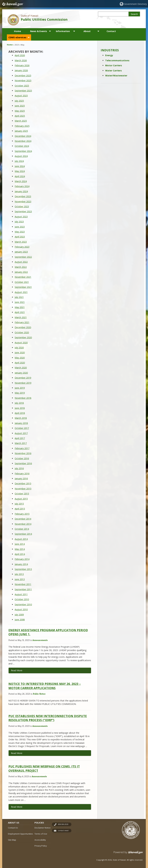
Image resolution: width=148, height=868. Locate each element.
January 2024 (21, 191)
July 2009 (19, 615)
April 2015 (20, 509)
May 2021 (20, 307)
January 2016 (21, 478)
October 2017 (22, 428)
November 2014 (23, 524)
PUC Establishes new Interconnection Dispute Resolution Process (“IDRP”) (48, 718)
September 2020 (23, 337)
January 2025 (21, 131)
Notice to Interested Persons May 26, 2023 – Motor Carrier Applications (45, 686)
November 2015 (23, 489)
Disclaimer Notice (43, 828)
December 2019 (23, 378)
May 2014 (20, 549)
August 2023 (21, 217)
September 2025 (23, 91)
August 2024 (21, 156)
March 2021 (21, 317)
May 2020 (20, 358)
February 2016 (22, 474)
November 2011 (23, 584)
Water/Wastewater (116, 76)
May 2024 (20, 171)
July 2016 (19, 468)
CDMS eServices (17, 37)
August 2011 (21, 594)
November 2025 (23, 80)
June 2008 (20, 620)
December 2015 (23, 483)
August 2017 (21, 433)
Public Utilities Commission (44, 19)
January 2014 (21, 564)
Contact (111, 31)
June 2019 (20, 388)
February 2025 (22, 126)
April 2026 (20, 55)
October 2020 (22, 332)
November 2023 (23, 201)
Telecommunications (117, 60)
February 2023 (22, 247)
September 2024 (23, 151)
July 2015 (19, 504)
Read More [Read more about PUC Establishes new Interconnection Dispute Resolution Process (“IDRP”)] (17, 753)
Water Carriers (113, 71)
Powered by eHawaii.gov (128, 854)
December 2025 (23, 76)
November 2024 (23, 141)
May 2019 (20, 393)
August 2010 (21, 609)
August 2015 (21, 499)
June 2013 (20, 579)
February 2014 (22, 559)
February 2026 (22, 65)
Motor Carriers (114, 65)
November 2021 (23, 277)
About (87, 31)
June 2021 (20, 302)
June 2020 (20, 353)
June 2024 (20, 166)
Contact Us (13, 828)
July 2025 (19, 101)
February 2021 (22, 322)
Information (63, 31)
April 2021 (20, 312)
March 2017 (21, 443)
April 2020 (20, 363)
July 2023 (19, 222)
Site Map (12, 840)
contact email (63, 831)
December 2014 (23, 519)
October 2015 (22, 494)
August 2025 (21, 96)
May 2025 (20, 111)
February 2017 (22, 448)
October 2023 (22, 206)
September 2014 (23, 534)
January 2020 (21, 373)
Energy (109, 55)
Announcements (40, 640)
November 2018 (23, 398)
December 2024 (23, 136)
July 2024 (19, 161)
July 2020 (19, 348)
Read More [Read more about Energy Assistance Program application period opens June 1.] (17, 670)
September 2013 (23, 569)
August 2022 (21, 262)
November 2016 (23, 453)
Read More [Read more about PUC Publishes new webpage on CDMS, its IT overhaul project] (17, 807)
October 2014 (22, 529)
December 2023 (23, 196)
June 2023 (20, 227)
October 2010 (22, 599)
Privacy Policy (41, 846)
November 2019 (23, 383)
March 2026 (21, 60)
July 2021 (19, 297)
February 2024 (22, 186)
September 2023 (23, 211)
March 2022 (21, 267)
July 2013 (19, 574)
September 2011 (23, 589)
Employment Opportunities (21, 834)
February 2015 (22, 514)
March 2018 (21, 418)
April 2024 (20, 176)
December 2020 (23, 327)
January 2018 (21, 423)
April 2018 (20, 413)
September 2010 (23, 604)
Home (17, 31)
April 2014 (20, 554)
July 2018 (19, 403)
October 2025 (22, 86)
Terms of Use (41, 834)
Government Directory (135, 4)
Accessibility (40, 840)
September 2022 (23, 257)
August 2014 (21, 539)
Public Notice (39, 694)
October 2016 (22, 458)
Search (134, 14)
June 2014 (20, 544)
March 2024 (21, 181)
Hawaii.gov (12, 4)
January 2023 (21, 252)
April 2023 (20, 237)
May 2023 (20, 232)
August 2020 (21, 343)
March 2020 (21, 368)
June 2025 (20, 106)
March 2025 (21, 121)
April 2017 (20, 438)
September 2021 (23, 287)
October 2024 (22, 146)
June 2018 (20, 408)
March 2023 (21, 242)
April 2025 (20, 116)
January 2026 (21, 70)
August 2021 (21, 292)
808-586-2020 (63, 824)
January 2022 (21, 272)
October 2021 (22, 282)
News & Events (39, 31)
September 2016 (23, 463)
